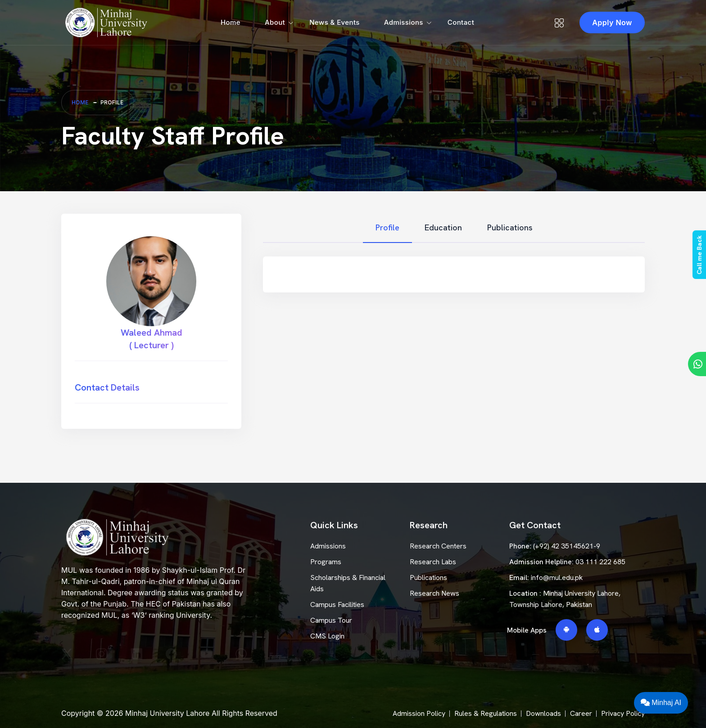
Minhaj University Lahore (167, 713)
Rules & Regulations (486, 713)
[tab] (387, 228)
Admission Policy (419, 713)
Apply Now (612, 22)
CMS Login (327, 636)
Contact (461, 22)
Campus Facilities (337, 604)
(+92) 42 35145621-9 (567, 546)
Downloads (543, 713)
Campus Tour (331, 620)
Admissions (404, 22)
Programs (326, 562)
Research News (434, 593)
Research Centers (438, 546)
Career (581, 713)
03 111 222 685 (600, 562)
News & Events (335, 22)
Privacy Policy (623, 713)
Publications (428, 577)
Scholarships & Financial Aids (348, 583)
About (275, 22)
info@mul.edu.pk (557, 577)
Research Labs (433, 562)
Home (231, 22)
